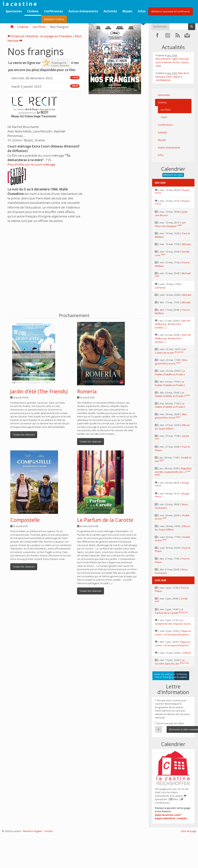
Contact (48, 831)
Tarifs (164, 117)
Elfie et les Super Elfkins (172, 427)
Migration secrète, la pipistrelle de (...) (173, 470)
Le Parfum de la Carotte (105, 520)
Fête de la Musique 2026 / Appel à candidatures (172, 77)
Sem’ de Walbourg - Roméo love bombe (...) (172, 324)
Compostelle (25, 520)
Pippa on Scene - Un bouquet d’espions (173, 633)
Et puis (186, 190)
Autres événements (83, 11)
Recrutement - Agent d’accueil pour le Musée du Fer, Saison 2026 (172, 62)
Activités (110, 11)
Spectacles (14, 11)
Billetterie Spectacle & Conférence (171, 11)
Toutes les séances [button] (24, 435)
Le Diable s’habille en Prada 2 (170, 373)
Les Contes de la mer (171, 351)
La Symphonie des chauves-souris (173, 622)
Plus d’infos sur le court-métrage (31, 164)
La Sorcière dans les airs (170, 662)
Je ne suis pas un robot (169, 723)
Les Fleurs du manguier (170, 224)
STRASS (187, 653)
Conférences (53, 11)
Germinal (160, 288)
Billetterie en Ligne (173, 175)
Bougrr (186, 483)
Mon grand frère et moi (171, 362)
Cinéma (33, 11)
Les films (39, 27)
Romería (87, 391)
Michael (186, 244)
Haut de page (188, 831)
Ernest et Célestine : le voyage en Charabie (40, 36)
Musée (127, 11)
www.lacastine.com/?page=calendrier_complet (171, 817)
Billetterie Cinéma (54, 19)
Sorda (185, 436)
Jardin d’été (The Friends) (39, 391)
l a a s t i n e (20, 4)
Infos (142, 11)
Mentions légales (33, 831)
